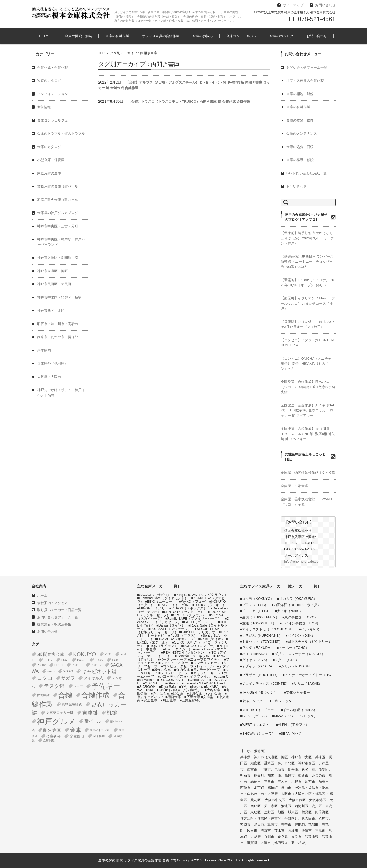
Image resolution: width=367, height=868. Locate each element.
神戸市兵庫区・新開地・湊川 (59, 258)
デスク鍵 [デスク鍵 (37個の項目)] (54, 686)
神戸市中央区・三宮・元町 (58, 226)
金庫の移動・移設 (300, 160)
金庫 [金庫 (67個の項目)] (75, 730)
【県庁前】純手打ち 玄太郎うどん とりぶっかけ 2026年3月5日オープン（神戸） (307, 238)
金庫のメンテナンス (302, 133)
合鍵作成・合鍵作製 (53, 67)
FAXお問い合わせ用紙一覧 (307, 173)
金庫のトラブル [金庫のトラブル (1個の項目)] (100, 730)
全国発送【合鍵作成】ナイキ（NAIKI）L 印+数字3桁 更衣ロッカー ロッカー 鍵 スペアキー (308, 410)
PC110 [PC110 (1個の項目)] (59, 665)
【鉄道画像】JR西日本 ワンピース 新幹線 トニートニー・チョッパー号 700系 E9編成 (307, 262)
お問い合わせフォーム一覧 (307, 67)
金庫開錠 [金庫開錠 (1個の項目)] (49, 740)
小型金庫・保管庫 (51, 160)
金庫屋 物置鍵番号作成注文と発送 (308, 473)
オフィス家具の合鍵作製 (161, 36)
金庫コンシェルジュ (241, 36)
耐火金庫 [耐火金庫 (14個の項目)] (52, 730)
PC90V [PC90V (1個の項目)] (41, 665)
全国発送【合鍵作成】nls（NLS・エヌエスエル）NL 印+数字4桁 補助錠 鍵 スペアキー (308, 434)
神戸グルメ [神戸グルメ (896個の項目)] (56, 721)
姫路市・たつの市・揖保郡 (58, 337)
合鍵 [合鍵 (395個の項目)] (65, 695)
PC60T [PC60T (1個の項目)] (81, 660)
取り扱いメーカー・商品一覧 (59, 610)
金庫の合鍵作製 (117, 36)
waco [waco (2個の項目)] (51, 671)
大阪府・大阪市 (49, 377)
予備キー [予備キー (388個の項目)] (106, 686)
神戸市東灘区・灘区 (53, 271)
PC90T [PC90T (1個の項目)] (116, 660)
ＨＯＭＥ (45, 36)
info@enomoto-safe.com (303, 561)
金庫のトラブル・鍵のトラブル (61, 133)
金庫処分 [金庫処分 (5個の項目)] (53, 736)
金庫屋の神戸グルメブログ (58, 213)
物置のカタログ (49, 81)
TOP (102, 53)
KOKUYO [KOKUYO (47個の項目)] (84, 654)
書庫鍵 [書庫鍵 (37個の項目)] (90, 713)
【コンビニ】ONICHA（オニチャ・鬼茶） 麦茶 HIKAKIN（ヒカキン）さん (308, 364)
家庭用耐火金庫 (49, 173)
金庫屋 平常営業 (294, 486)
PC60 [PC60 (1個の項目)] (65, 660)
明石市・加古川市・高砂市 (58, 324)
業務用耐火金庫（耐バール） (59, 186)
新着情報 (44, 107)
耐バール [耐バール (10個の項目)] (93, 721)
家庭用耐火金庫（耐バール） (59, 200)
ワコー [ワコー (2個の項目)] (78, 686)
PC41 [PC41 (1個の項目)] (108, 654)
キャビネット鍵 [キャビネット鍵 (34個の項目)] (99, 671)
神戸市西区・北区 (51, 311)
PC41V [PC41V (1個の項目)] (48, 660)
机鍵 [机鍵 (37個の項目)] (112, 713)
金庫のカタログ (281, 36)
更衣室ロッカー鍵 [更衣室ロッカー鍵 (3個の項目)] (60, 713)
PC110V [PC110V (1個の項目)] (96, 665)
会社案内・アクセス (53, 603)
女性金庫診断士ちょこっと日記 (305, 457)
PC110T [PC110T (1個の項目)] (77, 665)
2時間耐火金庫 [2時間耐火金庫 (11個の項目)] (51, 654)
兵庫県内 (44, 350)
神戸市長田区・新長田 (54, 284)
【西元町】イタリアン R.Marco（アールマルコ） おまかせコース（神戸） (308, 303)
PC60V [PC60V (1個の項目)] (99, 660)
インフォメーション (53, 94)
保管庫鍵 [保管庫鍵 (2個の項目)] (43, 695)
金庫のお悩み (203, 36)
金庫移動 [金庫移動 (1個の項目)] (99, 736)
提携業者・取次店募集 (54, 624)
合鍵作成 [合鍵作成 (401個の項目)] (95, 695)
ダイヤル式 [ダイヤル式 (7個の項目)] (93, 678)
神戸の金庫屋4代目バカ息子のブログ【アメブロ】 (306, 217)
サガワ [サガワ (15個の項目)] (68, 678)
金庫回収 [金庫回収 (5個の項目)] (77, 736)
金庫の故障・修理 (300, 120)
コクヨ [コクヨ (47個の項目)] (45, 678)
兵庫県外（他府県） (53, 363)
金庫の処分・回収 (300, 147)
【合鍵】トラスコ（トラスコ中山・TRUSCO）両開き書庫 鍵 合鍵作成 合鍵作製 (189, 101)
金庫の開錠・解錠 (79, 36)
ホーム (42, 595)
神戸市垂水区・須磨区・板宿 (59, 297)
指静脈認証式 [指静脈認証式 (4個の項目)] (72, 704)
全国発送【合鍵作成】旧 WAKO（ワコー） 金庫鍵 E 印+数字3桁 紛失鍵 (308, 387)
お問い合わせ (317, 36)
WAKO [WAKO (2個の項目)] (68, 671)
